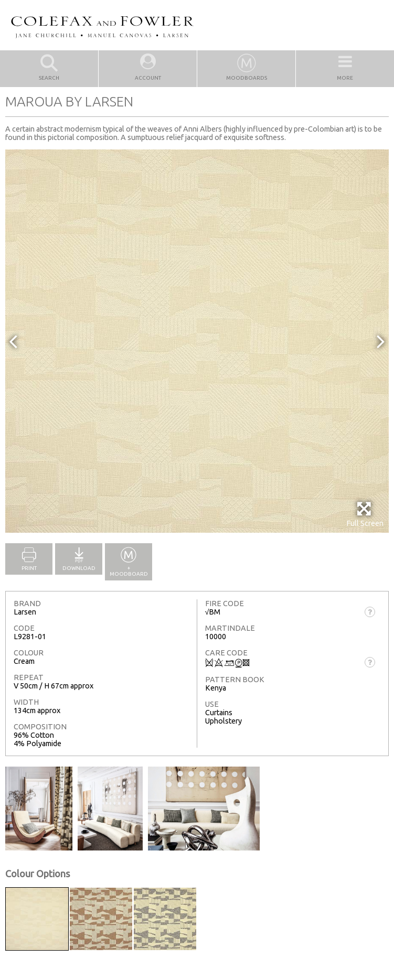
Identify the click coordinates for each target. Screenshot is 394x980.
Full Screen (365, 514)
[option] (197, 341)
